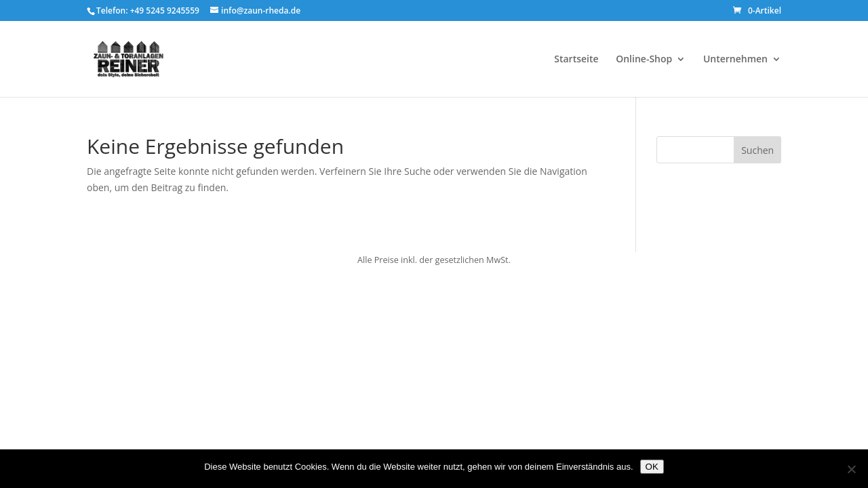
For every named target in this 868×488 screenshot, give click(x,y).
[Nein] (851, 469)
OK (652, 467)
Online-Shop (644, 60)
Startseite (576, 60)
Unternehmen (735, 60)
